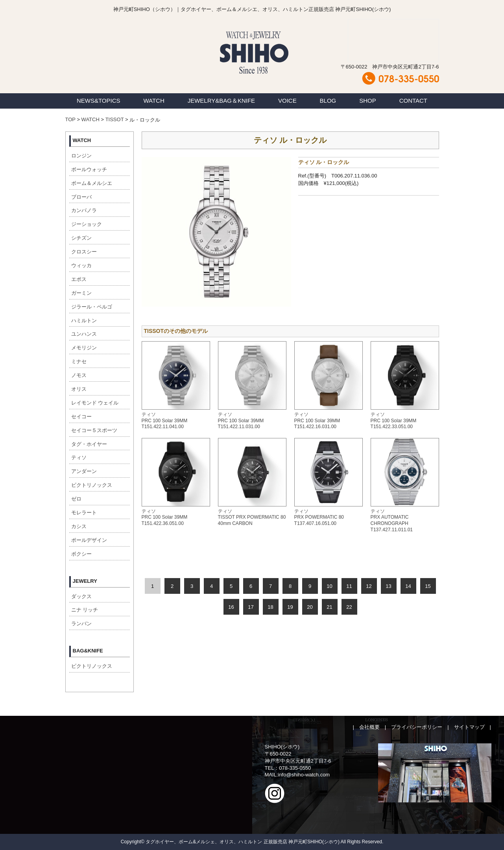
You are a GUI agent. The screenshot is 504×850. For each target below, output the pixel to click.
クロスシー (84, 252)
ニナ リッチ (85, 610)
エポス (79, 279)
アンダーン (84, 471)
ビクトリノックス (92, 485)
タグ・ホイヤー (89, 444)
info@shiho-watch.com (304, 775)
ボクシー (81, 554)
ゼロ (76, 499)
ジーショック (87, 224)
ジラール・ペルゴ (92, 307)
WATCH (154, 101)
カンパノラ (84, 210)
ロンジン (81, 156)
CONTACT (413, 101)
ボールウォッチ (89, 169)
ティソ (79, 457)
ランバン (81, 624)
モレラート (84, 513)
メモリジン (84, 348)
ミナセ (79, 361)
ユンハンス (84, 334)
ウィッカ (81, 265)
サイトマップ (469, 727)
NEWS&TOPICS (99, 101)
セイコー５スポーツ (94, 430)
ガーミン (81, 293)
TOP (70, 119)
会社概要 (369, 727)
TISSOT (115, 119)
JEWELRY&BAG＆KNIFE (221, 101)
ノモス (79, 375)
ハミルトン (84, 321)
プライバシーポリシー (417, 727)
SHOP (368, 101)
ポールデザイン (89, 540)
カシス (79, 526)
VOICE (287, 101)
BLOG (328, 101)
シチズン (81, 238)
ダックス (81, 596)
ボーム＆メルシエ (92, 183)
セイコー (81, 417)
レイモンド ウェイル (95, 403)
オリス (79, 389)
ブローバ (81, 197)
